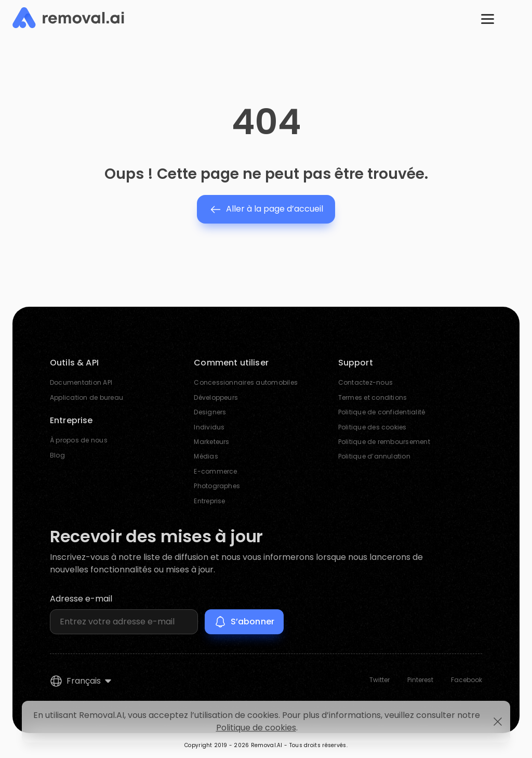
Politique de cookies (256, 728)
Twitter (380, 680)
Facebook (467, 680)
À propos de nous (79, 440)
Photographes (217, 486)
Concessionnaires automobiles (246, 383)
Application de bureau (87, 397)
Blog (57, 455)
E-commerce (215, 471)
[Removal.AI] (68, 18)
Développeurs (216, 397)
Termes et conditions (373, 397)
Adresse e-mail (81, 599)
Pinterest (420, 680)
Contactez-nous (365, 383)
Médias (206, 457)
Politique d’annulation (374, 457)
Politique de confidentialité (382, 412)
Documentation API (81, 383)
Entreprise (209, 501)
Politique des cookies (373, 427)
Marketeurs (211, 442)
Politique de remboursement (384, 442)
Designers (210, 412)
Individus (209, 427)
